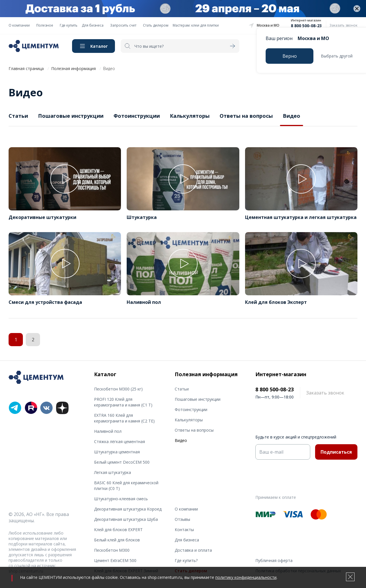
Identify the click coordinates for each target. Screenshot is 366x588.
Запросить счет (123, 25)
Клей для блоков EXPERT (118, 530)
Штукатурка (142, 217)
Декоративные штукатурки (42, 217)
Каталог (99, 46)
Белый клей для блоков (117, 540)
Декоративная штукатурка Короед (128, 509)
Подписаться (336, 452)
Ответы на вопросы (246, 116)
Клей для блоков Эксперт (276, 302)
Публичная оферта (274, 560)
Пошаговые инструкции (71, 116)
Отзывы (182, 519)
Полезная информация (73, 68)
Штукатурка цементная (117, 452)
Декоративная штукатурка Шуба (126, 519)
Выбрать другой (337, 56)
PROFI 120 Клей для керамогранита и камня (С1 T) (123, 402)
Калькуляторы (190, 116)
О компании (19, 25)
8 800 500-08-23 (306, 26)
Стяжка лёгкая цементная (120, 442)
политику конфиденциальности (246, 577)
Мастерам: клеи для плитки (196, 25)
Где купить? (186, 560)
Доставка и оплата (193, 550)
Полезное (45, 25)
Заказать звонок (343, 25)
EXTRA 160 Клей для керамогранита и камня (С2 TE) (124, 418)
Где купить (69, 25)
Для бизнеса (93, 25)
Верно (290, 56)
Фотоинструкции (137, 116)
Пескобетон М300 (112, 550)
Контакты (184, 530)
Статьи (18, 116)
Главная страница (26, 68)
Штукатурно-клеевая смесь (121, 499)
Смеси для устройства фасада (45, 302)
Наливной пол (144, 302)
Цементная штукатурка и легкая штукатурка (301, 217)
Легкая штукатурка (113, 472)
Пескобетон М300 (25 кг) (118, 389)
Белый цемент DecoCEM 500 (122, 462)
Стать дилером (156, 25)
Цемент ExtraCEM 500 (115, 560)
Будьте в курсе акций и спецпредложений (296, 437)
